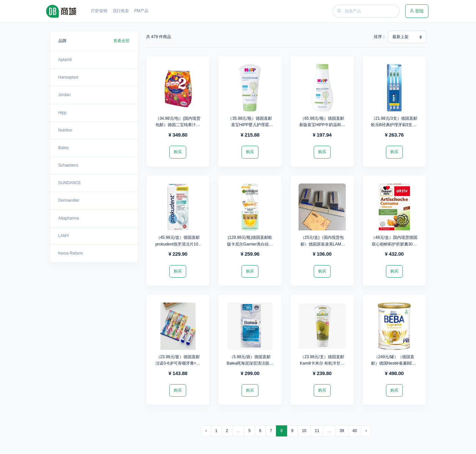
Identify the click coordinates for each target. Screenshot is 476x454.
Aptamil (65, 60)
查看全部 (121, 41)
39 (342, 431)
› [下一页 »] (366, 431)
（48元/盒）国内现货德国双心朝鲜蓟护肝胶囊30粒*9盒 (394, 244)
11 (317, 431)
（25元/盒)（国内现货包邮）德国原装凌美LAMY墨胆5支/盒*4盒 (322, 244)
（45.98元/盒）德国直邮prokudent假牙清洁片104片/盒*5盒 (178, 244)
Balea (64, 148)
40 (355, 431)
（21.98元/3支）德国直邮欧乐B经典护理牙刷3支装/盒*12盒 (394, 125)
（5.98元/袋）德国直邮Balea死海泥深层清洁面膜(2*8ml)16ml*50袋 (250, 363)
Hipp (63, 113)
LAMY (64, 236)
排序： (380, 37)
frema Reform (71, 253)
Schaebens (68, 165)
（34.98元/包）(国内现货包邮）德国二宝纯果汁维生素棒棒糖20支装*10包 (178, 125)
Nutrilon (65, 130)
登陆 (417, 11)
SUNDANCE (70, 183)
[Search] (371, 11)
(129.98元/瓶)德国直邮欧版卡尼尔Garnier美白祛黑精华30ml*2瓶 (250, 244)
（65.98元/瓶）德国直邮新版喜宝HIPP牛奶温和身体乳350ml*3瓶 (322, 125)
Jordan (65, 95)
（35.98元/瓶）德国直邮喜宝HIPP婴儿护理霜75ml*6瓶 (250, 125)
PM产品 (141, 11)
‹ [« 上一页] (206, 431)
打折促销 (99, 11)
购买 (178, 152)
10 (304, 431)
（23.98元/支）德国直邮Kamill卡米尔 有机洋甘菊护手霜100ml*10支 (322, 363)
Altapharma (69, 218)
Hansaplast (68, 77)
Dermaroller (69, 200)
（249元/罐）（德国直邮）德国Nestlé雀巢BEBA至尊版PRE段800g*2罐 (394, 363)
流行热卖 (121, 11)
